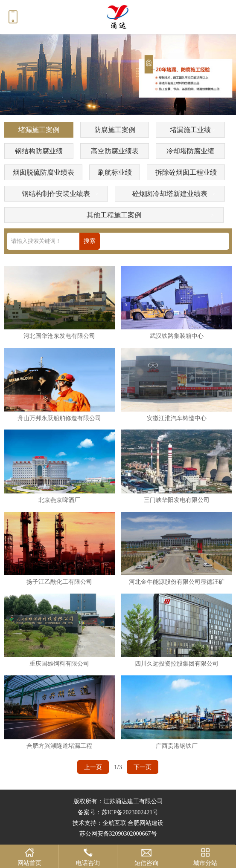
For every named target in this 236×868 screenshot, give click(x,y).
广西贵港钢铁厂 (177, 746)
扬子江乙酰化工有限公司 (59, 582)
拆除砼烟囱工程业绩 (186, 172)
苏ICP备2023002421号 (130, 812)
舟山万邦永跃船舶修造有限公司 (59, 418)
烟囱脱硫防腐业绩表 (44, 172)
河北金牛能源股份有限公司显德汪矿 (177, 582)
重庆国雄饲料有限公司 (59, 663)
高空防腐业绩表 (115, 151)
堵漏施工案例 (39, 130)
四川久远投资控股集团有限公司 (177, 663)
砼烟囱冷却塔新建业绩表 (170, 194)
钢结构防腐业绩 (39, 151)
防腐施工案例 (115, 130)
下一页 (143, 767)
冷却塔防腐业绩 (190, 151)
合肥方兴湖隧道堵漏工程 (59, 746)
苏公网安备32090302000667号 (118, 834)
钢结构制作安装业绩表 (56, 194)
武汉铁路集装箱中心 (177, 336)
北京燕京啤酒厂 (59, 500)
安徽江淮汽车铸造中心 (177, 418)
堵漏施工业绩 (190, 130)
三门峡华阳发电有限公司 (177, 500)
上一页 (93, 767)
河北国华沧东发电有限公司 (59, 336)
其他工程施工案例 (114, 215)
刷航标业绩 (115, 172)
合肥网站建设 (146, 823)
